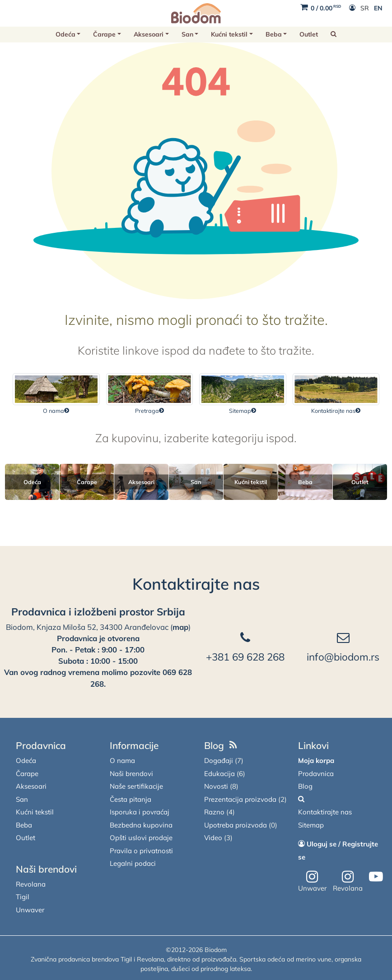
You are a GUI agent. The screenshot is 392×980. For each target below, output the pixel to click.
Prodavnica (41, 745)
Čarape (104, 34)
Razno (214, 812)
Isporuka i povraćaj (140, 812)
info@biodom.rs (343, 657)
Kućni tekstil (229, 34)
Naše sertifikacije (136, 786)
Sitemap (311, 825)
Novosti (216, 786)
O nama (122, 760)
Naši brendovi (46, 869)
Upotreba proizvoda (236, 825)
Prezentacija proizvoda (240, 799)
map (180, 627)
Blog (214, 745)
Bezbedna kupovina (141, 825)
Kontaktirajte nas (196, 584)
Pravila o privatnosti (141, 851)
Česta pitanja (131, 799)
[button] (334, 34)
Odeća (65, 34)
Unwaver (30, 910)
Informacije (134, 745)
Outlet (309, 34)
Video (213, 838)
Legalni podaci (133, 863)
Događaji (219, 760)
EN (378, 8)
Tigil (23, 897)
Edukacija (219, 774)
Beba (274, 34)
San (187, 34)
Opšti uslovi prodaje (141, 838)
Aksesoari (149, 34)
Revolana (31, 884)
